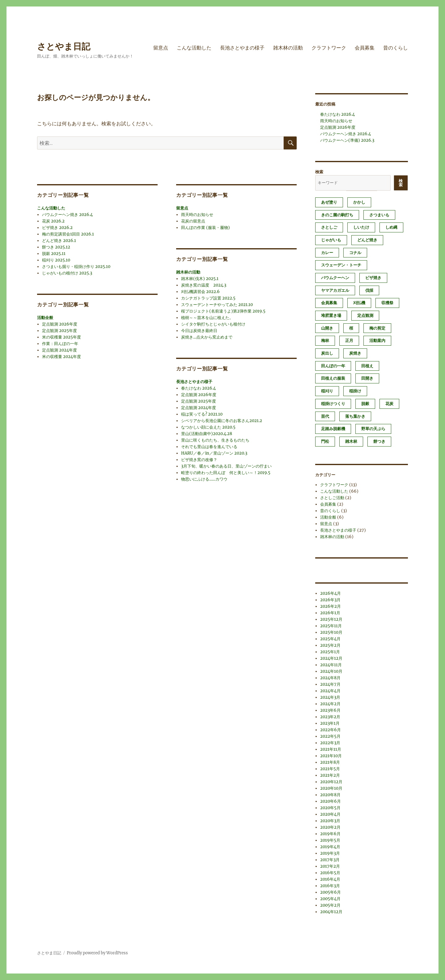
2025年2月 (330, 645)
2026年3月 (330, 600)
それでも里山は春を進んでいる (209, 447)
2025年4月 (330, 639)
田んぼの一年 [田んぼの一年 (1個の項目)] (333, 366)
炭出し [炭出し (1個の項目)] (327, 353)
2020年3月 (330, 821)
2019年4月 (330, 847)
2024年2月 (330, 704)
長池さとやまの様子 (242, 48)
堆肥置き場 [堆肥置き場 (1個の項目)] (331, 315)
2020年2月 (330, 827)
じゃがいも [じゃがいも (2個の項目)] (331, 240)
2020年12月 (331, 782)
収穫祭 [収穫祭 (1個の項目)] (387, 303)
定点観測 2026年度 (60, 324)
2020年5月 (330, 808)
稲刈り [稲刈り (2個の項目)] (327, 391)
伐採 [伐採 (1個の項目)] (369, 290)
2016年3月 (330, 886)
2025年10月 (331, 632)
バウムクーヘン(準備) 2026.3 (347, 140)
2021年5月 (330, 769)
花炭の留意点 (193, 221)
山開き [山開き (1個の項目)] (327, 328)
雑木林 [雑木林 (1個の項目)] (351, 441)
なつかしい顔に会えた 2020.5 (208, 427)
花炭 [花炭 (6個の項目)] (389, 404)
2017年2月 (330, 866)
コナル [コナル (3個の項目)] (355, 253)
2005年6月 (331, 892)
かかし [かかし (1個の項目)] (359, 202)
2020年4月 (330, 814)
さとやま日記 (64, 46)
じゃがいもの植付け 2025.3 (67, 273)
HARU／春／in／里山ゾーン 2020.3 (214, 453)
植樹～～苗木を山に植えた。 (207, 318)
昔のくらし (396, 48)
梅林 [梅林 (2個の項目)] (325, 341)
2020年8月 (330, 795)
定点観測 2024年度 (59, 350)
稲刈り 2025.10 (56, 260)
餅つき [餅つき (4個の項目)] (379, 441)
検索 (319, 172)
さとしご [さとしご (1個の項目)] (329, 227)
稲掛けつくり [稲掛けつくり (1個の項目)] (333, 404)
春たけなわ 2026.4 (198, 388)
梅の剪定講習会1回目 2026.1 (68, 234)
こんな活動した (194, 48)
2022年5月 (330, 736)
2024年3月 (330, 697)
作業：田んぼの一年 (60, 344)
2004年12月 (331, 912)
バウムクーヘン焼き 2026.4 (67, 215)
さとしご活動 (332, 498)
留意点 (161, 48)
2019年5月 (330, 840)
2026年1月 (330, 613)
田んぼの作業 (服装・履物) (206, 228)
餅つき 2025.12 (56, 247)
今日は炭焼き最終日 (199, 331)
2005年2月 (330, 905)
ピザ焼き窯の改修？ (199, 460)
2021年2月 (330, 775)
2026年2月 (331, 606)
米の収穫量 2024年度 (61, 357)
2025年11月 (331, 626)
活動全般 (45, 318)
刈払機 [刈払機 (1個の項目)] (359, 303)
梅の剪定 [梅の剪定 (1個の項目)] (377, 328)
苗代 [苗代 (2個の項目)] (325, 416)
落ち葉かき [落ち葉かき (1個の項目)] (355, 416)
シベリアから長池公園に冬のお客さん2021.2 (222, 421)
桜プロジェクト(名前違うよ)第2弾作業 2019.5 (223, 311)
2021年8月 (330, 762)
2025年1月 (330, 652)
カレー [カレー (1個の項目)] (327, 253)
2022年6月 (331, 730)
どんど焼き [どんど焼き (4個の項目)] (367, 240)
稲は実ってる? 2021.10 (202, 414)
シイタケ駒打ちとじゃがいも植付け (213, 324)
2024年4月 (330, 691)
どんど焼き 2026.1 (59, 241)
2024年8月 (330, 678)
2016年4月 (330, 879)
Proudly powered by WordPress (97, 953)
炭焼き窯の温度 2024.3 (204, 285)
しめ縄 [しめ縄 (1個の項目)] (391, 227)
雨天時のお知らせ (197, 215)
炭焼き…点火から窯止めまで (207, 337)
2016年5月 (330, 873)
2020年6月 (331, 801)
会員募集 (365, 48)
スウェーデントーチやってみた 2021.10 (217, 305)
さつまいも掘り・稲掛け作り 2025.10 (76, 267)
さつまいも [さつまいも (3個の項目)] (379, 215)
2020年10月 (331, 788)
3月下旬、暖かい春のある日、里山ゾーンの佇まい (226, 466)
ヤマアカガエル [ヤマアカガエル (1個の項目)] (335, 290)
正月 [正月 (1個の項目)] (349, 341)
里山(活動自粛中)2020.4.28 (207, 434)
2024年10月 (331, 671)
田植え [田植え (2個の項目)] (367, 366)
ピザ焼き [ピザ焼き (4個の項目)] (373, 278)
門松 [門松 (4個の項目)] (325, 441)
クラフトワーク (329, 48)
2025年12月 (331, 619)
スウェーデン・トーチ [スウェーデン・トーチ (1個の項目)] (341, 265)
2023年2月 (330, 717)
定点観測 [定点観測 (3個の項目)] (365, 315)
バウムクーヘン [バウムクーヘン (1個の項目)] (335, 278)
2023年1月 (330, 723)
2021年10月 (331, 756)
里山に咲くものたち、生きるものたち (215, 440)
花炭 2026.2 (53, 221)
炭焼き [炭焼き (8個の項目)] (355, 353)
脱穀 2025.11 (54, 254)
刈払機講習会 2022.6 (200, 292)
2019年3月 (330, 853)
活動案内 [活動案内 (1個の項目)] (377, 341)
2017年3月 (330, 860)
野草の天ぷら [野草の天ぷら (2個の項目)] (373, 429)
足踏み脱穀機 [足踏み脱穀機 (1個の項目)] (333, 429)
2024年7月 (330, 684)
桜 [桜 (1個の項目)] (351, 328)
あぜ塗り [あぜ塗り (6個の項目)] (329, 202)
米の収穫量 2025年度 (61, 337)
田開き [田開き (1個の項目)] (367, 378)
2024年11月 (331, 665)
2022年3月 (330, 743)
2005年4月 (330, 899)
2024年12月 (331, 658)
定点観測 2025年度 (59, 331)
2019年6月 (330, 834)
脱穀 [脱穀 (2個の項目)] (365, 404)
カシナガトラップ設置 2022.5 (208, 298)
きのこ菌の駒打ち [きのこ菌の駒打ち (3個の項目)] (337, 215)
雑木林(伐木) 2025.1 (200, 279)
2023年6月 (330, 710)
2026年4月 (331, 593)
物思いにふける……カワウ (204, 479)
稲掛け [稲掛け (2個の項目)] (355, 391)
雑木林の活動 (288, 48)
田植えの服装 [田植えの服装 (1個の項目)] (333, 378)
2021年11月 (331, 749)
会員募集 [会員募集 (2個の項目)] (329, 303)
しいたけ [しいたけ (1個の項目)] (361, 227)
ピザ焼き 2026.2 (57, 228)
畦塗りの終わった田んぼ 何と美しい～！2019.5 (226, 473)
